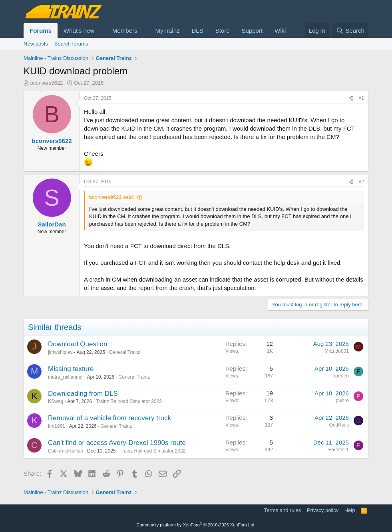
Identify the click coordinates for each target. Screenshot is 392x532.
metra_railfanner (65, 377)
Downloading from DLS (83, 394)
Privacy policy (323, 510)
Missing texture (71, 369)
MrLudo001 (337, 351)
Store (223, 31)
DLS (198, 31)
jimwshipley (60, 352)
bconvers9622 (47, 83)
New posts (36, 44)
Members (125, 31)
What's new (79, 31)
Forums (41, 31)
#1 (361, 98)
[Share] (351, 98)
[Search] (350, 31)
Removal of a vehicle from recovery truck (109, 418)
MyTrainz (167, 31)
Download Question (78, 344)
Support (252, 31)
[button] (101, 31)
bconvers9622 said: (112, 197)
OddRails (339, 425)
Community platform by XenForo (196, 525)
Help (350, 510)
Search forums (71, 44)
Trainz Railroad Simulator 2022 (129, 401)
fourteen (340, 376)
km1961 (57, 426)
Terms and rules (283, 510)
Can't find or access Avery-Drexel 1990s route (117, 443)
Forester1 (339, 450)
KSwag (56, 401)
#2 (361, 182)
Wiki (280, 31)
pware (342, 401)
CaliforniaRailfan (66, 451)
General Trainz (125, 352)
